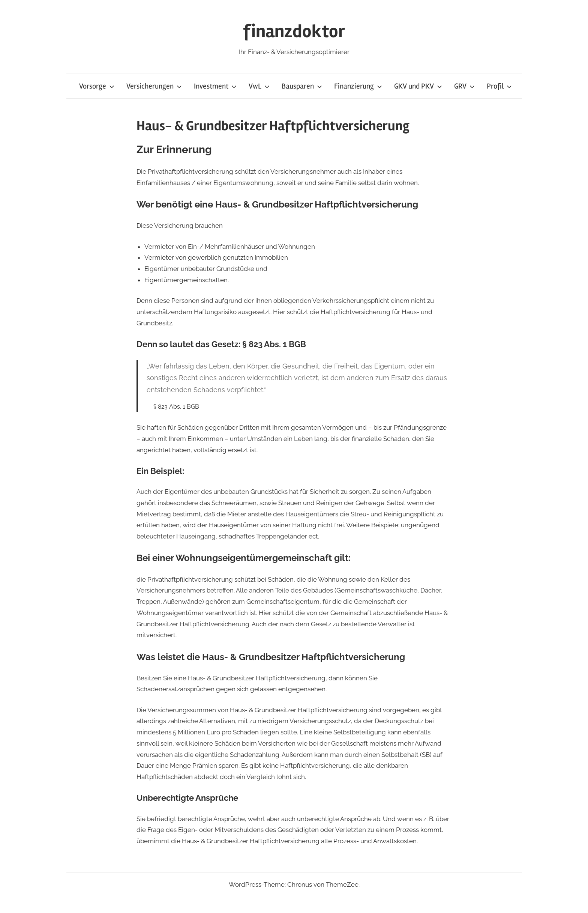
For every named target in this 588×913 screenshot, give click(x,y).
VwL (259, 86)
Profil (499, 86)
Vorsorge (97, 86)
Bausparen (302, 86)
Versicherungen (154, 86)
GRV (464, 86)
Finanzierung (358, 86)
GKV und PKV (418, 86)
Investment (215, 86)
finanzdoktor (294, 31)
